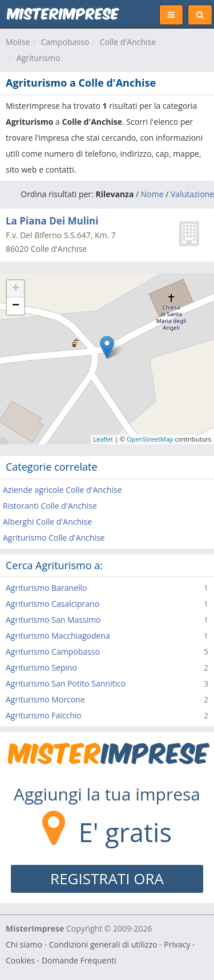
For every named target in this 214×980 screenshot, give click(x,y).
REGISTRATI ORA (107, 879)
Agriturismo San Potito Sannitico (66, 683)
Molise (18, 42)
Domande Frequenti (79, 960)
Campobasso (65, 42)
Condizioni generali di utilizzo (103, 944)
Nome (152, 194)
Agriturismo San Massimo (53, 620)
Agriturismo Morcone (45, 699)
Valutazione (192, 194)
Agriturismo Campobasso (53, 652)
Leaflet (104, 439)
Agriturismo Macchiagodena (58, 636)
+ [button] (16, 289)
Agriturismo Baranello (47, 588)
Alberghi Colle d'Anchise (47, 522)
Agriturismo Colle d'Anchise (54, 538)
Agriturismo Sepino (41, 667)
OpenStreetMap (150, 439)
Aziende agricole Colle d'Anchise (62, 490)
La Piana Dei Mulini (52, 221)
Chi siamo (24, 944)
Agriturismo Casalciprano (53, 604)
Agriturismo (39, 58)
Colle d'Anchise (128, 42)
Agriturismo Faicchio (44, 715)
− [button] (16, 306)
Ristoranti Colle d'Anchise (50, 506)
